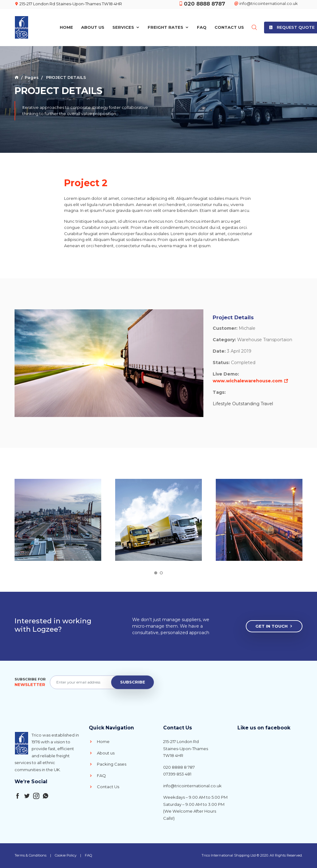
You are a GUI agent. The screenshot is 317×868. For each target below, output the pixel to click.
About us (102, 753)
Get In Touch (274, 626)
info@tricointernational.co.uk (192, 786)
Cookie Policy (66, 855)
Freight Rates (168, 26)
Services (126, 26)
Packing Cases (108, 764)
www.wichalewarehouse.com (250, 381)
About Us (93, 26)
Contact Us (229, 26)
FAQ (202, 26)
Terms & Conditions (30, 855)
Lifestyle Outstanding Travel (243, 404)
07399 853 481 (177, 774)
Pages (32, 77)
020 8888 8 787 (179, 767)
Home (66, 26)
